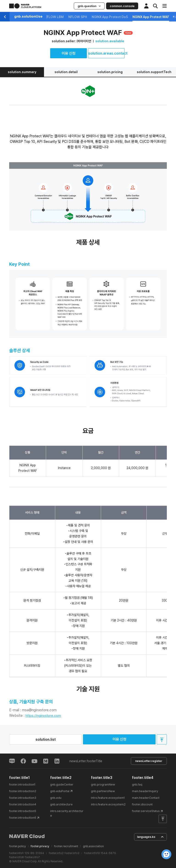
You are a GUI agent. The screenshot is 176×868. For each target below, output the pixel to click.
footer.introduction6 (23, 818)
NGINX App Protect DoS (110, 17)
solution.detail (66, 72)
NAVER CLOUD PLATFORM (25, 6)
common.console (122, 6)
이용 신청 (69, 53)
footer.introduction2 (23, 791)
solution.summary (22, 72)
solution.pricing (110, 72)
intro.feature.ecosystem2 (108, 804)
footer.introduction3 (23, 798)
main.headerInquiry (145, 791)
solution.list (46, 739)
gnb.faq (137, 784)
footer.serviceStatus (146, 811)
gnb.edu (56, 798)
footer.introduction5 (23, 811)
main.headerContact (146, 798)
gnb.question (89, 6)
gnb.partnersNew (103, 791)
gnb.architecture (61, 804)
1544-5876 (108, 853)
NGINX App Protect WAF (151, 17)
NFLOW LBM (54, 17)
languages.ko (150, 837)
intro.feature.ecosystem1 (108, 798)
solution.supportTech (154, 72)
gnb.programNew (103, 784)
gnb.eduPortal (60, 791)
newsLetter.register (148, 761)
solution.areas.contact (106, 53)
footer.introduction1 (22, 784)
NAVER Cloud (27, 836)
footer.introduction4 (23, 804)
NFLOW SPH (78, 17)
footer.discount (142, 804)
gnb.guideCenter (62, 784)
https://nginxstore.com (43, 716)
